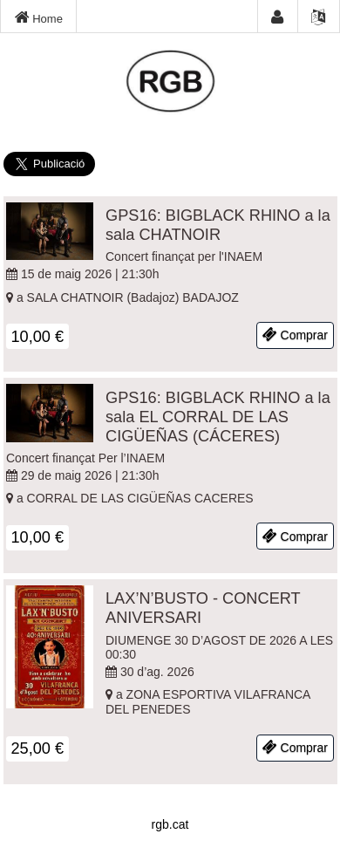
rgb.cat (170, 824)
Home (39, 17)
